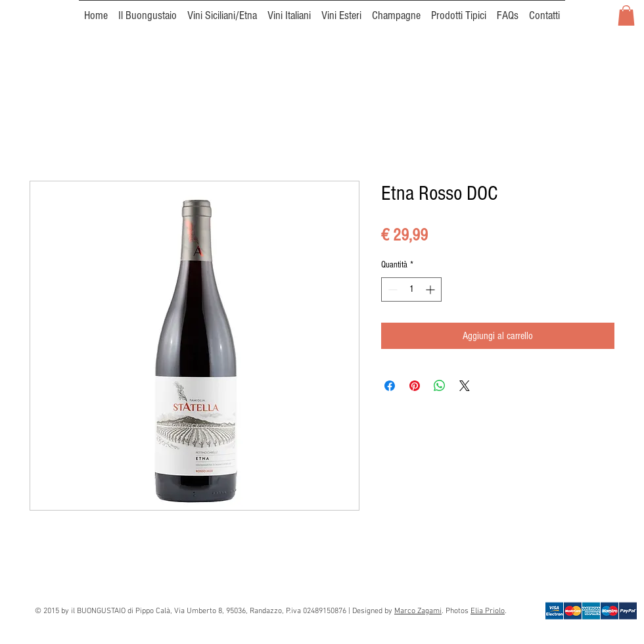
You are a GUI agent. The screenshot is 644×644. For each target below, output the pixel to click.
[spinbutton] (411, 289)
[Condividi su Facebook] (390, 386)
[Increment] (431, 289)
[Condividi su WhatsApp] (440, 386)
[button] (626, 15)
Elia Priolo (488, 611)
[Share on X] (465, 386)
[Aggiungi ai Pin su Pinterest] (415, 386)
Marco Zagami (418, 611)
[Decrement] (391, 289)
